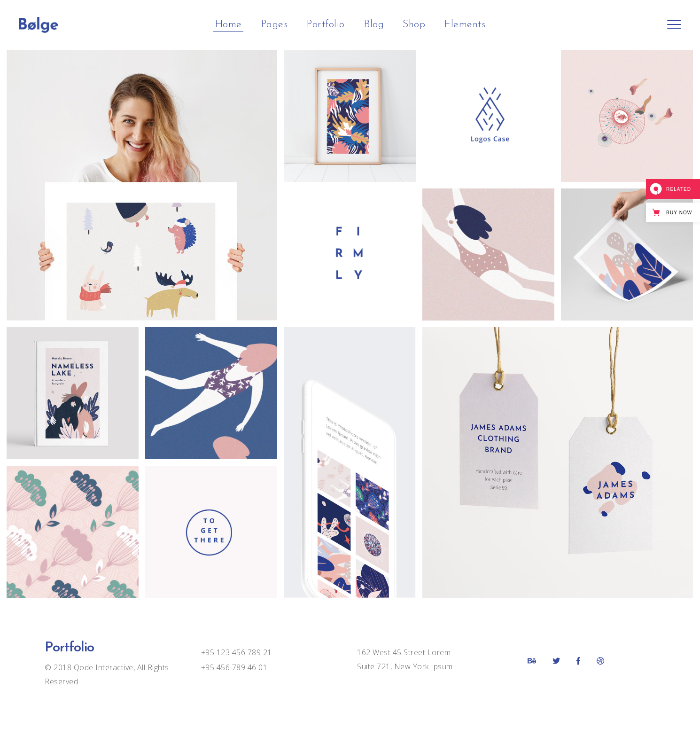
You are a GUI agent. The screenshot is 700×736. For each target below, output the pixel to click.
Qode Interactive (102, 667)
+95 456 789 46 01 (234, 667)
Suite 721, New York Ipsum (405, 666)
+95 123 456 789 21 (237, 652)
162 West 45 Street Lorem (404, 652)
